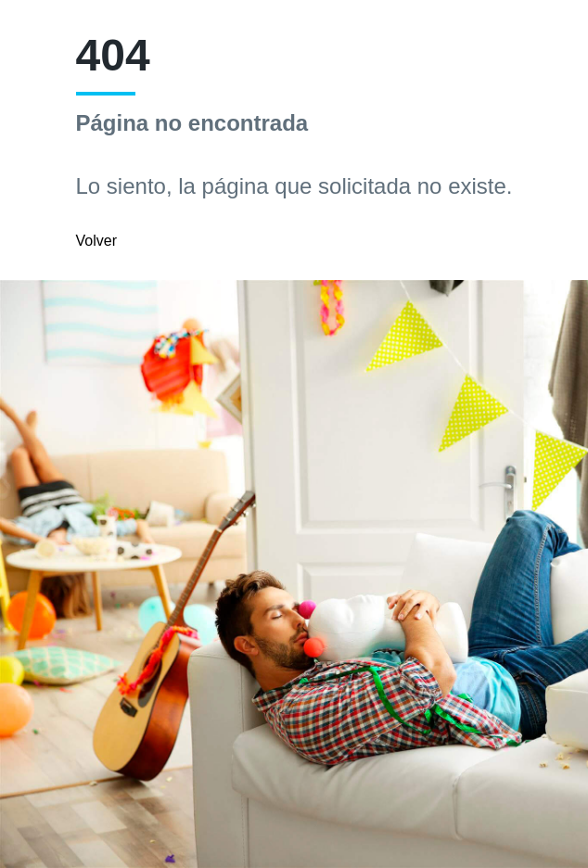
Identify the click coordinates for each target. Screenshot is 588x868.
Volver (96, 241)
